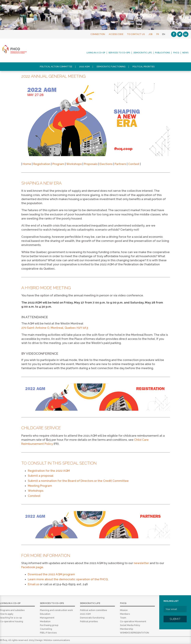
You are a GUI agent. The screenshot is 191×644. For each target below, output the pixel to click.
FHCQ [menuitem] (176, 53)
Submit (175, 619)
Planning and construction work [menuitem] (56, 610)
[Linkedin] (186, 34)
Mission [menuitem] (124, 610)
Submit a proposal (41, 476)
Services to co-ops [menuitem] (119, 53)
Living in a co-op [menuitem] (96, 53)
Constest (34, 496)
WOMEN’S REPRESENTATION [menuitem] (135, 633)
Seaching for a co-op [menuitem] (11, 618)
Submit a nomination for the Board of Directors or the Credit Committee (78, 481)
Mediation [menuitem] (45, 621)
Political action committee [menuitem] (56, 67)
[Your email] (175, 609)
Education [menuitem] (45, 614)
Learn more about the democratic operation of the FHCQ (68, 579)
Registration (42, 164)
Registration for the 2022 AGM (49, 471)
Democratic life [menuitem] (143, 53)
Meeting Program (40, 486)
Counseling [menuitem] (46, 629)
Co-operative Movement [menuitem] (133, 621)
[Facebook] (174, 34)
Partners (120, 164)
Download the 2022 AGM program (51, 574)
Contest (134, 164)
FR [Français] (158, 34)
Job (151, 34)
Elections (106, 164)
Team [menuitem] (123, 618)
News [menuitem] (185, 53)
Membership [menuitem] (126, 629)
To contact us (136, 34)
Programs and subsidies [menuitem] (12, 610)
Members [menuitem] (125, 614)
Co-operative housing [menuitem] (12, 621)
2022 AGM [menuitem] (84, 67)
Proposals (91, 164)
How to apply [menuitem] (7, 614)
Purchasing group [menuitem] (49, 625)
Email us (33, 584)
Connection (98, 34)
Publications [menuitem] (162, 53)
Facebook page (32, 567)
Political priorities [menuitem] (143, 67)
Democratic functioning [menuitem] (111, 67)
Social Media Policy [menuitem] (130, 625)
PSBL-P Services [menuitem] (48, 633)
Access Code (116, 34)
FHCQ (23, 49)
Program (58, 164)
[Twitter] (180, 34)
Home (27, 164)
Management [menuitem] (47, 618)
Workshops (74, 164)
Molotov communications (57, 640)
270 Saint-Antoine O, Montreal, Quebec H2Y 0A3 (55, 328)
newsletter (141, 563)
